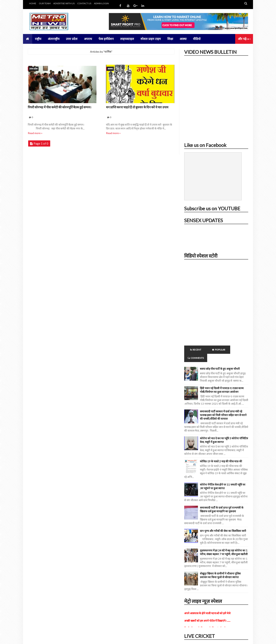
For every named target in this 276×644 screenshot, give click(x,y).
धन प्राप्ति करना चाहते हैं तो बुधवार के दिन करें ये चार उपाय (137, 107)
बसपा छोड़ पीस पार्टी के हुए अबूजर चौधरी (220, 360)
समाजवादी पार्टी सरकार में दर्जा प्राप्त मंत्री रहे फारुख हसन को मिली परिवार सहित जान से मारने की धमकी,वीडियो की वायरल (223, 407)
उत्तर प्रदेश (33, 69)
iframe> (216, 98)
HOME (33, 3)
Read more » (35, 133)
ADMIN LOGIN (101, 3)
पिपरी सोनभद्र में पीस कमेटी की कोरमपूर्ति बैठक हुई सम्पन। (60, 107)
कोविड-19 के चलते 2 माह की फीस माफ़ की (221, 453)
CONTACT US (84, 3)
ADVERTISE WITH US (64, 3)
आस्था (110, 69)
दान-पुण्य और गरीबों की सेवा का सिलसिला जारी (223, 523)
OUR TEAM (45, 3)
